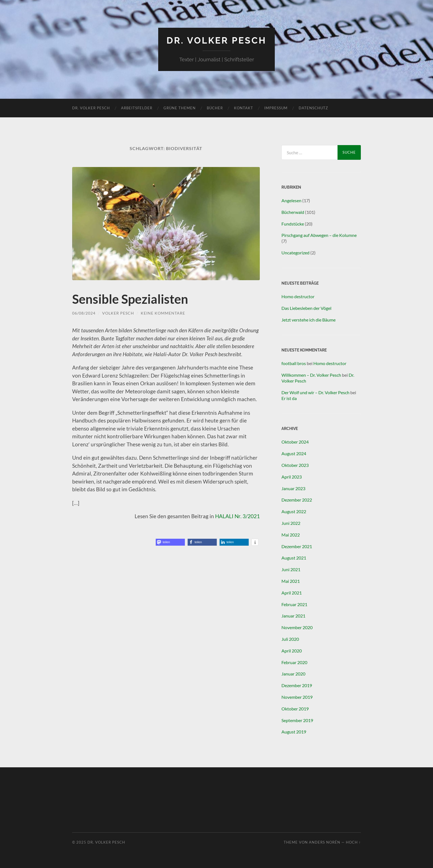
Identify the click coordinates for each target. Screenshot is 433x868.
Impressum (276, 108)
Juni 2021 (291, 569)
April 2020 (292, 651)
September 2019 (297, 720)
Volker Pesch (118, 313)
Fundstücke (293, 224)
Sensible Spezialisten (130, 299)
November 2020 (297, 627)
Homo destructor (298, 296)
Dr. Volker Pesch (216, 40)
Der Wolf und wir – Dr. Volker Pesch (315, 392)
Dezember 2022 (297, 500)
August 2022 (294, 511)
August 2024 (294, 453)
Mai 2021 (291, 581)
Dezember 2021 (297, 546)
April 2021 (292, 593)
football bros (294, 363)
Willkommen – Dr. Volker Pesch (311, 375)
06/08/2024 (84, 313)
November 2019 (297, 697)
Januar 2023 (293, 488)
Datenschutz (313, 108)
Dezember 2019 (297, 685)
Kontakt (244, 108)
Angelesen (291, 200)
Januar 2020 (293, 674)
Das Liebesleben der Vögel (306, 308)
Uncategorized (295, 253)
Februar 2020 (294, 662)
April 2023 (292, 477)
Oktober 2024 (295, 442)
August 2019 (294, 732)
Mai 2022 (291, 535)
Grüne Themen (180, 108)
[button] (170, 542)
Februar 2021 (294, 604)
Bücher (215, 108)
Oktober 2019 (295, 709)
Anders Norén (325, 842)
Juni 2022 (291, 523)
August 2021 (294, 558)
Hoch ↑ (353, 842)
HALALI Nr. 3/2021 (237, 516)
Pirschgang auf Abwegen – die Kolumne (319, 235)
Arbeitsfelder (137, 108)
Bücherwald (293, 212)
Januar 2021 (293, 616)
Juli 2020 (290, 639)
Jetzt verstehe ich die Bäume (309, 320)
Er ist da (289, 398)
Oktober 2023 (295, 465)
